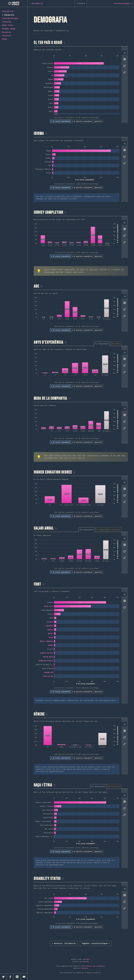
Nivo (88, 959)
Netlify (86, 962)
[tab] (125, 53)
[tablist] (124, 64)
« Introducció (64, 943)
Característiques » (96, 943)
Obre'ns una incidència (96, 966)
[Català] (81, 3)
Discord (85, 968)
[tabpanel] (81, 85)
